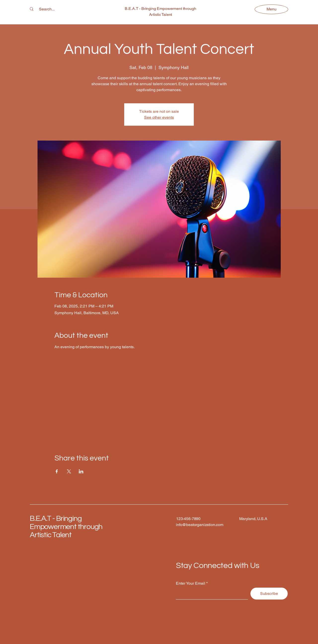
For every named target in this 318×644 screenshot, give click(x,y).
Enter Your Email (191, 583)
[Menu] (271, 9)
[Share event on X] (69, 471)
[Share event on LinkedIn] (81, 471)
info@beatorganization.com (200, 525)
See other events (159, 117)
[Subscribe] (269, 594)
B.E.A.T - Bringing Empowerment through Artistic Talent (66, 527)
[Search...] (47, 9)
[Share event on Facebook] (57, 471)
